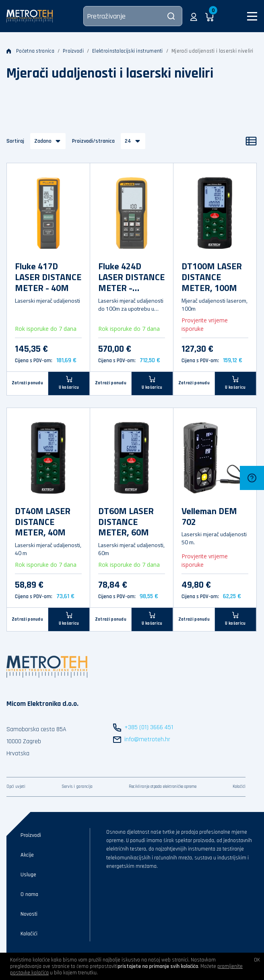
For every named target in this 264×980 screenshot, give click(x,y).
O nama (29, 894)
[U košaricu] (69, 383)
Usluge (28, 875)
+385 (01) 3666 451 (149, 727)
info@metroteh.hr (147, 739)
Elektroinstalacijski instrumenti (128, 51)
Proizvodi (73, 51)
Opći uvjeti (16, 787)
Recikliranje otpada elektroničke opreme (163, 787)
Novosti (29, 914)
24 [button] (128, 141)
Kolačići (239, 787)
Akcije (27, 855)
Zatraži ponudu (27, 383)
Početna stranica (30, 51)
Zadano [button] (43, 141)
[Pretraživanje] (133, 16)
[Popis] (251, 141)
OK (257, 960)
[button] (194, 16)
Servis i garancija (77, 787)
